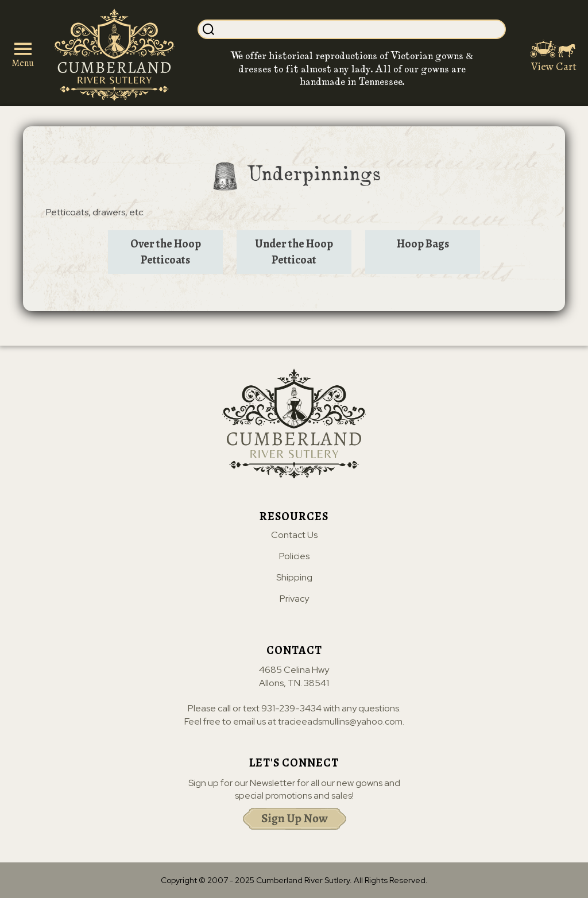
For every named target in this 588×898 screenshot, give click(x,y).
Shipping (294, 578)
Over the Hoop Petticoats (166, 252)
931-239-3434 (291, 708)
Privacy (294, 599)
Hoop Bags (423, 244)
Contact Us (294, 535)
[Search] (361, 29)
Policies (294, 556)
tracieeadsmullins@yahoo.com (340, 721)
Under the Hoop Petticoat (294, 252)
